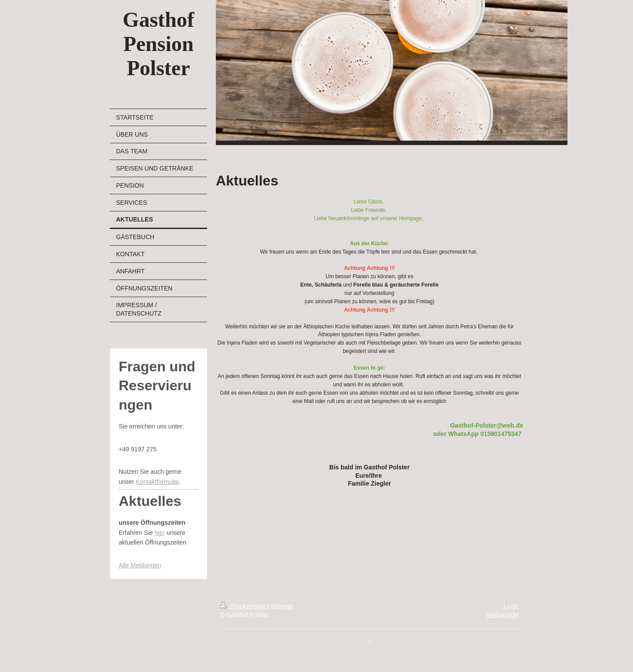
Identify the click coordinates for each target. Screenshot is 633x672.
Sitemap (282, 606)
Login (511, 606)
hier (160, 533)
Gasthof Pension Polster (158, 44)
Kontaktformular (157, 482)
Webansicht (503, 615)
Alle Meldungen (140, 565)
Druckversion (244, 606)
